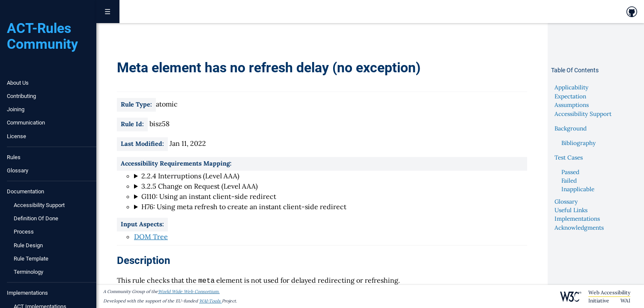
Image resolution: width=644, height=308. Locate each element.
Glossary (18, 170)
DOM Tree (151, 237)
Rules (14, 157)
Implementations (577, 219)
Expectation (570, 96)
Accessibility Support (39, 205)
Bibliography (578, 143)
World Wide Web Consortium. (189, 292)
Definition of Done (36, 218)
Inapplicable (578, 189)
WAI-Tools (210, 301)
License (16, 136)
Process (24, 232)
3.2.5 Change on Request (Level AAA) (200, 186)
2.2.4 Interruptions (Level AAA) (190, 176)
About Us (18, 83)
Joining (16, 109)
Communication (26, 123)
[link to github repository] (632, 12)
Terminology (28, 272)
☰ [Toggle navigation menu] (108, 12)
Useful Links (571, 210)
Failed (569, 181)
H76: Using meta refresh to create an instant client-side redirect (244, 207)
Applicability (571, 87)
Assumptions (572, 105)
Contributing (21, 96)
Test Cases (569, 157)
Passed (570, 172)
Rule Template (31, 259)
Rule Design (28, 245)
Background (571, 128)
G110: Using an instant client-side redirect (209, 196)
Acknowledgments (579, 228)
